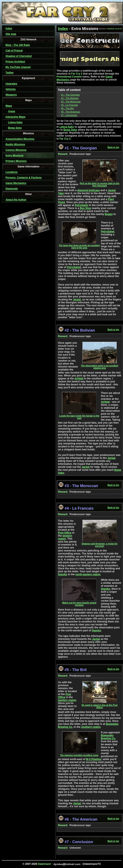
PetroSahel (81, 205)
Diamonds (12, 189)
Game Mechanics (16, 183)
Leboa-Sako (15, 122)
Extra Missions (15, 156)
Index (9, 28)
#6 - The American (71, 112)
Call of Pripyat (14, 51)
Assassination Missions (20, 139)
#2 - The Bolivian (70, 98)
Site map (11, 34)
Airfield (79, 379)
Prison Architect (15, 62)
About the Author (16, 200)
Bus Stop (86, 208)
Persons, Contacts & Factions (24, 178)
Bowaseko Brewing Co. (108, 737)
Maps (9, 106)
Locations (12, 172)
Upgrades (11, 84)
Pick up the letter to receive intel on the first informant (100, 184)
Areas (12, 111)
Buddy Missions (15, 144)
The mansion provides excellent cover (79, 754)
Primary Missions (16, 161)
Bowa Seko (15, 128)
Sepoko (63, 574)
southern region (91, 727)
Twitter (10, 73)
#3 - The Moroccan (71, 102)
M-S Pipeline (94, 759)
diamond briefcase (89, 190)
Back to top (113, 147)
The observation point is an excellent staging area (100, 366)
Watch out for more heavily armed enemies (79, 603)
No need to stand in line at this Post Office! (100, 705)
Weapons (11, 95)
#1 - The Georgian (70, 95)
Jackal (77, 300)
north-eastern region (88, 574)
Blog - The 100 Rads (18, 45)
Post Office (65, 533)
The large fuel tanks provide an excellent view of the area (79, 246)
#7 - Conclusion (69, 115)
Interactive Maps (16, 117)
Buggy (109, 214)
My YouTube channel (18, 67)
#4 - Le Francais (69, 105)
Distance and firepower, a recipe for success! (100, 544)
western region (65, 537)
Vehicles (11, 89)
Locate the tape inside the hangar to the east (79, 416)
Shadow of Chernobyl (19, 56)
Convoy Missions (16, 150)
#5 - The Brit (67, 108)
